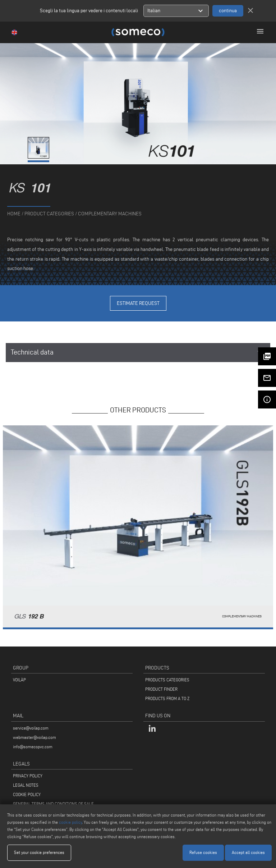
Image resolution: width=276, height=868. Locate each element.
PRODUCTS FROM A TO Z (167, 698)
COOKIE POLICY (27, 794)
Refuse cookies (203, 852)
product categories (49, 214)
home (14, 214)
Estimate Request (138, 303)
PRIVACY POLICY (28, 776)
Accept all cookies (248, 852)
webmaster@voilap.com (34, 737)
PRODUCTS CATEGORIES (167, 680)
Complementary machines (110, 214)
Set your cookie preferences (39, 852)
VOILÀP (19, 680)
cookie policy (70, 822)
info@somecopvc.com (33, 747)
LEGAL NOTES (26, 785)
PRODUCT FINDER (161, 689)
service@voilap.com (31, 728)
